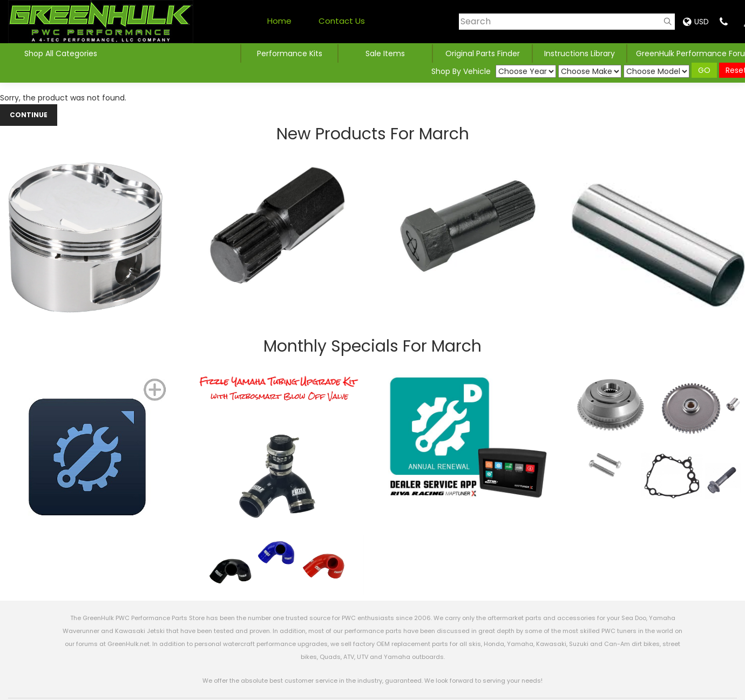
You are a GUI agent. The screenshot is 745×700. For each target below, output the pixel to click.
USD (696, 22)
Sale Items (385, 53)
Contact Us (342, 21)
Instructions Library (580, 53)
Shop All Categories (61, 53)
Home (279, 21)
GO (704, 70)
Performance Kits (290, 53)
